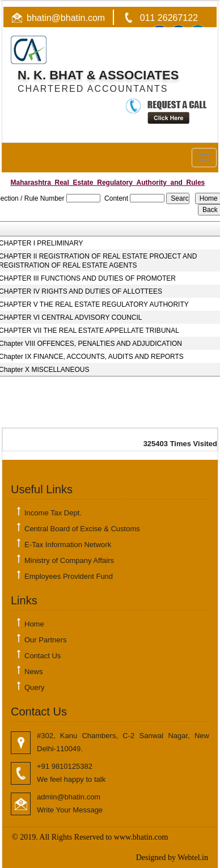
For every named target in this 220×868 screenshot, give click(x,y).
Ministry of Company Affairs (69, 560)
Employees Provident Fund (69, 576)
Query (34, 687)
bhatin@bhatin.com (66, 18)
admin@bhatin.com (69, 797)
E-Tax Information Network (68, 545)
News (34, 672)
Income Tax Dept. (53, 513)
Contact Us (43, 656)
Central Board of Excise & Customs (82, 529)
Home (34, 624)
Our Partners (45, 640)
